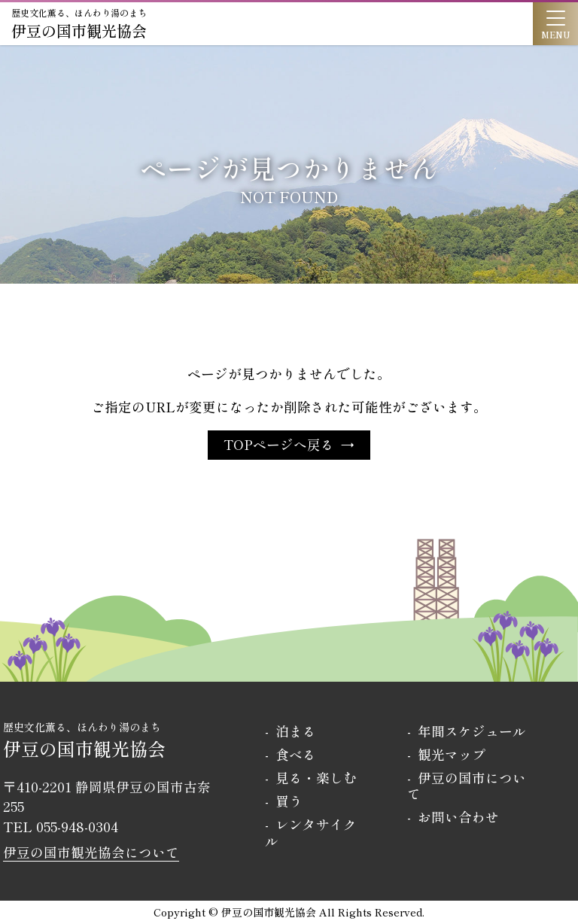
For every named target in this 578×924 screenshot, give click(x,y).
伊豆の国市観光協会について (91, 852)
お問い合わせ (458, 817)
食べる (296, 754)
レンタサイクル (311, 832)
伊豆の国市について (467, 786)
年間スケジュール (472, 731)
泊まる (296, 731)
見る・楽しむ (316, 778)
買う (289, 801)
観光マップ (452, 754)
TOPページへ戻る (279, 444)
